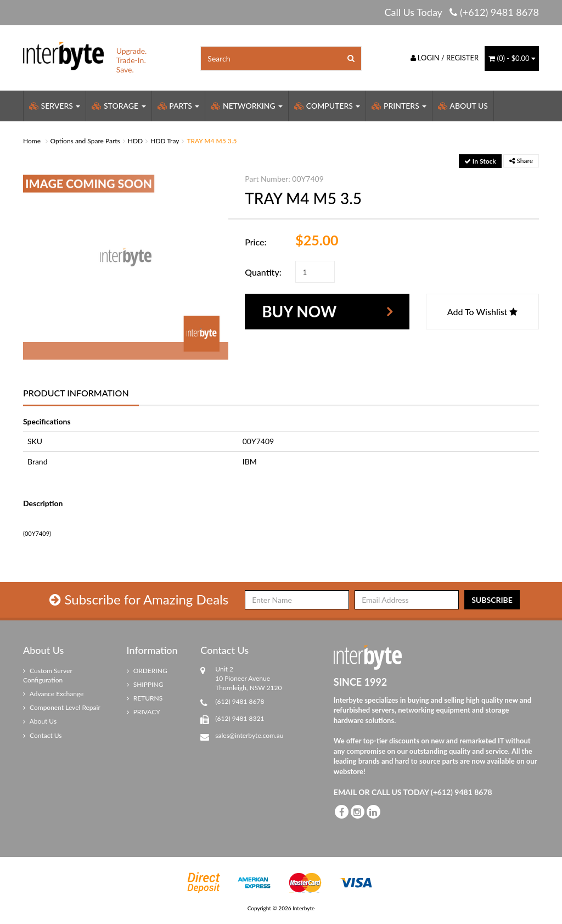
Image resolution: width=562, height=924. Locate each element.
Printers (399, 106)
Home (32, 141)
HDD (135, 141)
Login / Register (445, 58)
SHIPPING (145, 684)
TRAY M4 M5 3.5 (212, 141)
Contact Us (43, 735)
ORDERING (147, 671)
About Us (463, 106)
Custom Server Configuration (48, 675)
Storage (119, 106)
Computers (327, 106)
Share (521, 161)
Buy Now (299, 311)
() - (512, 58)
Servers (55, 106)
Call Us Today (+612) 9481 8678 (462, 12)
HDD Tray (165, 141)
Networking (247, 106)
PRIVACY (144, 712)
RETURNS (145, 698)
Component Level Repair (62, 707)
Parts (179, 106)
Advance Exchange (53, 694)
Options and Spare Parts (85, 141)
